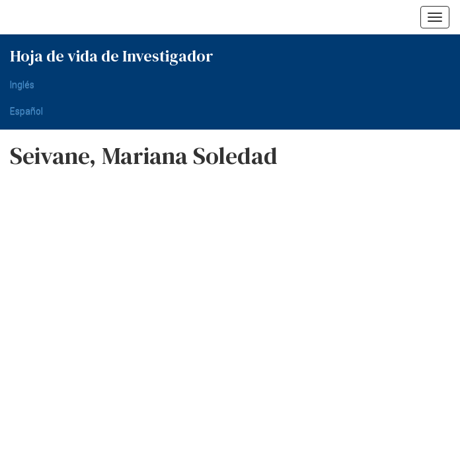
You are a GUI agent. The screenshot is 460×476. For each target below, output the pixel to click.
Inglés (22, 85)
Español (26, 111)
